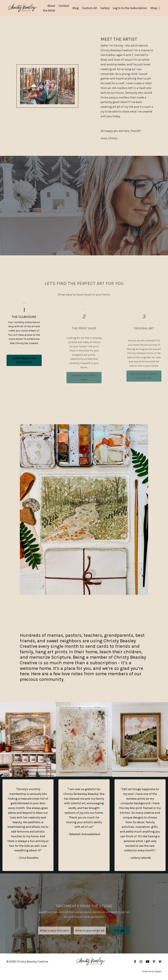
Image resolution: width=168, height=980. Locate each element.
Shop (155, 8)
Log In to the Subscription (130, 8)
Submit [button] (119, 939)
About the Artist (49, 8)
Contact (64, 6)
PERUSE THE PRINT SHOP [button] (84, 386)
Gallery (105, 8)
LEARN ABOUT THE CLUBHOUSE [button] (24, 371)
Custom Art (90, 8)
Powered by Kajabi (152, 971)
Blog (76, 8)
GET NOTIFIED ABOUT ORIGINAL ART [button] (144, 385)
